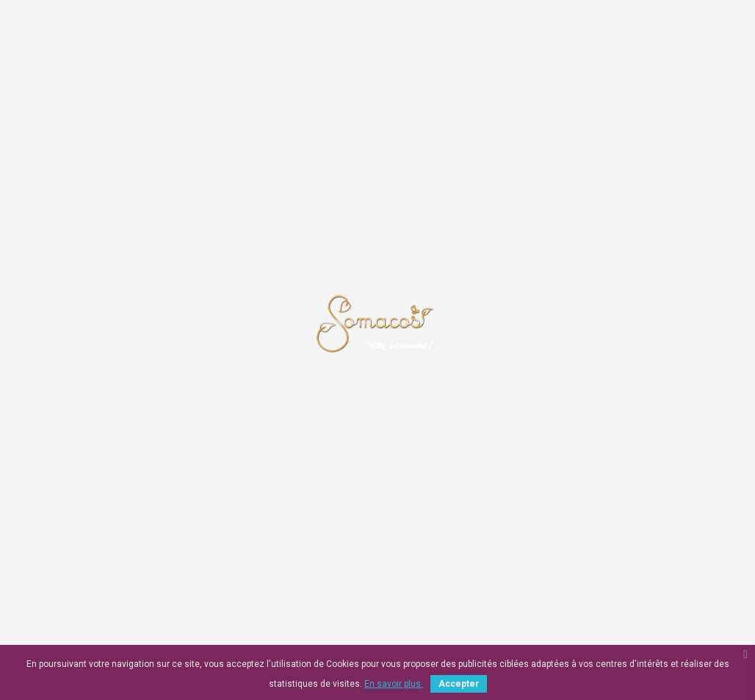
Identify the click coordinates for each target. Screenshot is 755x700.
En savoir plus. (394, 684)
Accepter (459, 684)
